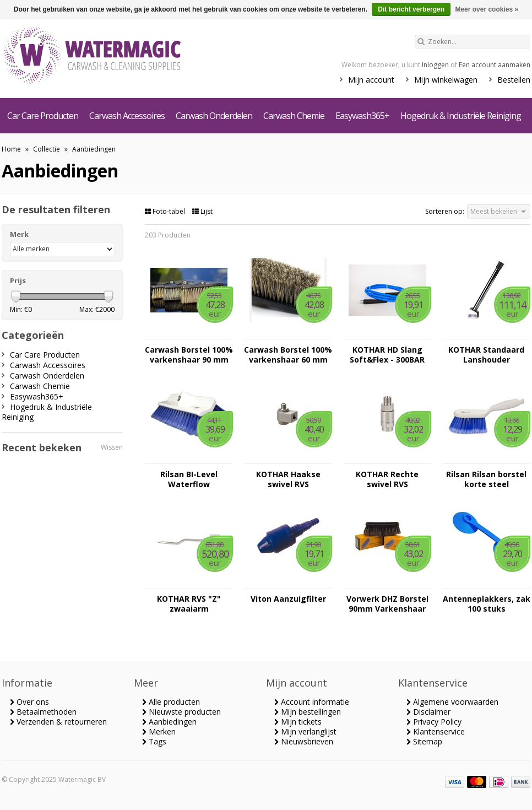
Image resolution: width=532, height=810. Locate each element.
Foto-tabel (166, 211)
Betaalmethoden (43, 712)
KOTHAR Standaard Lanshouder (486, 355)
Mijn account (371, 80)
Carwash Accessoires (127, 116)
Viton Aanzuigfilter (288, 599)
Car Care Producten (43, 116)
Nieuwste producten (181, 712)
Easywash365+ (362, 116)
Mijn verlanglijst (305, 731)
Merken (159, 731)
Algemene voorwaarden (452, 702)
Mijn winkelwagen (446, 80)
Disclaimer (428, 712)
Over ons (29, 702)
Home (11, 149)
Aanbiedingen (94, 149)
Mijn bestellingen (308, 712)
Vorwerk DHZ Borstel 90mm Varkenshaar (387, 604)
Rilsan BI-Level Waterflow (189, 479)
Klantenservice (436, 731)
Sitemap (424, 741)
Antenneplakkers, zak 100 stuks (487, 604)
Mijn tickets (298, 722)
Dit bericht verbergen (411, 9)
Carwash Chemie (294, 116)
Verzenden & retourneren (58, 722)
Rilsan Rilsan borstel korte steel (486, 479)
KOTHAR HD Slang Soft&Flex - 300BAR (387, 355)
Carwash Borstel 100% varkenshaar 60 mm (288, 355)
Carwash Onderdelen (214, 116)
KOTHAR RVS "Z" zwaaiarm (189, 604)
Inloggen (435, 65)
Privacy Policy (434, 722)
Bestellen (514, 80)
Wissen (112, 447)
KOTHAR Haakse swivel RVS (288, 479)
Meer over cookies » (487, 9)
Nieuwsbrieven (304, 741)
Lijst (202, 211)
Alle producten (171, 702)
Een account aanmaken (495, 65)
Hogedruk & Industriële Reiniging (461, 116)
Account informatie (312, 702)
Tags (154, 741)
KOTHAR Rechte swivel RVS (387, 479)
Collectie (47, 149)
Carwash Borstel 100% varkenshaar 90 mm (189, 355)
